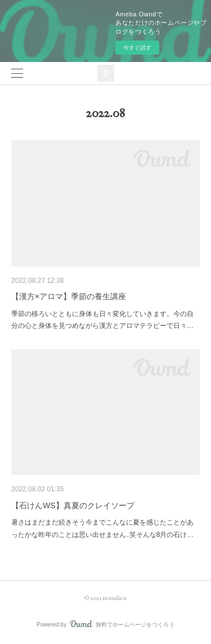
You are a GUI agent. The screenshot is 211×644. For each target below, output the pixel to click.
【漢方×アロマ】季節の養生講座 (69, 296)
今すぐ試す (137, 48)
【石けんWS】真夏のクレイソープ (73, 505)
